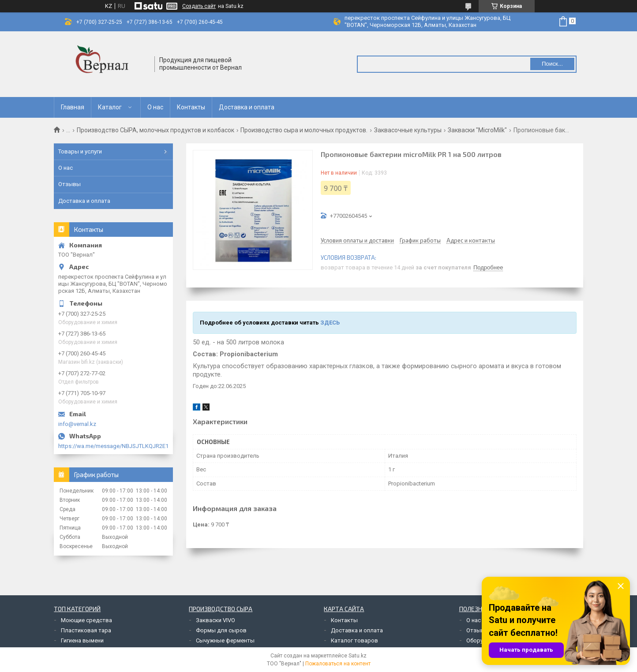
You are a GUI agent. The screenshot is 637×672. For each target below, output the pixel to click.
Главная (73, 107)
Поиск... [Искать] (552, 64)
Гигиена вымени (82, 640)
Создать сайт (199, 6)
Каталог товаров (354, 640)
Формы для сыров (221, 630)
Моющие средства (86, 620)
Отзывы (69, 184)
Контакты (191, 107)
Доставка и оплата (247, 107)
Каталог (110, 107)
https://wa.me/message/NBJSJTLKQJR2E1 (113, 446)
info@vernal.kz (77, 424)
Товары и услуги (80, 151)
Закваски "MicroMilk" (477, 130)
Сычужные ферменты (225, 640)
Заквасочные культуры (408, 130)
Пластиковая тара (86, 630)
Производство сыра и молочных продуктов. (304, 130)
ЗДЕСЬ (330, 323)
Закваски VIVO (215, 620)
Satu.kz (358, 656)
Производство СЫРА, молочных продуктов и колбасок (156, 130)
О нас (155, 107)
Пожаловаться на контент (338, 664)
